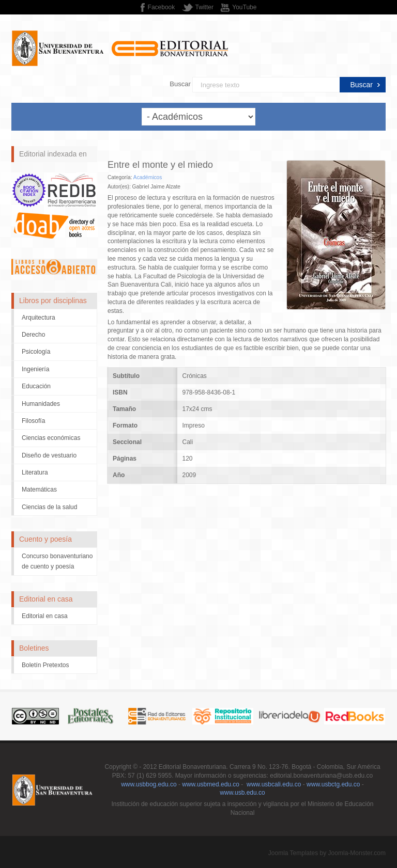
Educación (36, 386)
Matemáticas (39, 490)
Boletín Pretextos (45, 665)
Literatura (35, 472)
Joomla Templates (293, 853)
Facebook (162, 7)
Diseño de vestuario (49, 455)
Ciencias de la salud (49, 507)
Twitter (204, 7)
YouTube (244, 7)
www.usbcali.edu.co (274, 784)
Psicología (36, 352)
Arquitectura (39, 318)
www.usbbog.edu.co (149, 784)
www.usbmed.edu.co (211, 784)
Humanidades (41, 404)
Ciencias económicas (51, 438)
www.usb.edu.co (242, 793)
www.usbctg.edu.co (333, 784)
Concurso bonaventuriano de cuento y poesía (57, 561)
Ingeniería (35, 369)
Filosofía (33, 421)
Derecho (33, 335)
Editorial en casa (45, 616)
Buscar (180, 84)
